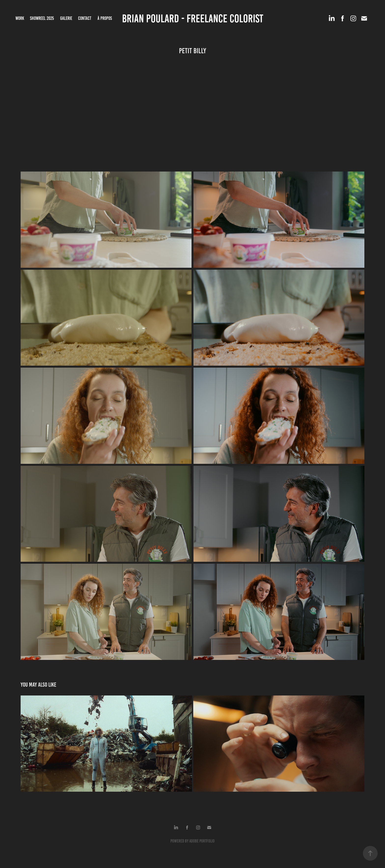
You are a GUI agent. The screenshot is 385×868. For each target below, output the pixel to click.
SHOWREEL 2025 (42, 18)
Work (20, 18)
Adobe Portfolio (202, 841)
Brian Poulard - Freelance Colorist (193, 18)
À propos (105, 18)
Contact (85, 18)
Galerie (66, 18)
